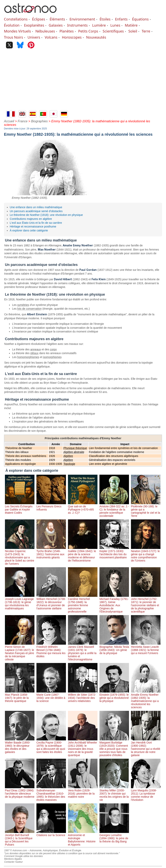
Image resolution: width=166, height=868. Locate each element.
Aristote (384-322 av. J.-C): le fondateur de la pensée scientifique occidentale (114, 510)
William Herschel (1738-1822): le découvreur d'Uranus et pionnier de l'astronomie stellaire (51, 602)
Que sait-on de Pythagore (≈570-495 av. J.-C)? (83, 508)
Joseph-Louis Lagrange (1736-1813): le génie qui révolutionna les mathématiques (20, 602)
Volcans (51, 37)
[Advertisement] (83, 81)
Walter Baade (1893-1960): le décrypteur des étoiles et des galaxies (20, 746)
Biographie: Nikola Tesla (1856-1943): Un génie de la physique (114, 648)
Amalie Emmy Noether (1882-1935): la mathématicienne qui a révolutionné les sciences (146, 699)
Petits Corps (88, 31)
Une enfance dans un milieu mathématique (36, 207)
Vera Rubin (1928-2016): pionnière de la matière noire (83, 792)
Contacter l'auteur (13, 862)
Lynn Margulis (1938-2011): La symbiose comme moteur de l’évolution (146, 794)
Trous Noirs (13, 37)
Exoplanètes (34, 25)
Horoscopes (72, 37)
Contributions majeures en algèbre (31, 219)
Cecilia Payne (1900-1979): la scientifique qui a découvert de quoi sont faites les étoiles (51, 746)
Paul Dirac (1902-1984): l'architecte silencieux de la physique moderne (20, 792)
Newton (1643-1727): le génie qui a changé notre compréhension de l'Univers (146, 554)
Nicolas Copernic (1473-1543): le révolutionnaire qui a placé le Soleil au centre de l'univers (20, 556)
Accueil (9, 121)
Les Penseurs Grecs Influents (51, 506)
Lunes (115, 25)
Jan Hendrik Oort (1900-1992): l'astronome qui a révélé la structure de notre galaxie (146, 747)
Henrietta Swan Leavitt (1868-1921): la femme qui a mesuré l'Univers (146, 648)
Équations (140, 19)
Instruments (77, 25)
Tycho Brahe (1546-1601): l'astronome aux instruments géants (51, 553)
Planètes (67, 31)
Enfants (121, 19)
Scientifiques (113, 31)
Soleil (133, 31)
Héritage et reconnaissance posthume (33, 227)
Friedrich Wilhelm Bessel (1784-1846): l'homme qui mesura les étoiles (51, 650)
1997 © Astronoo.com (16, 850)
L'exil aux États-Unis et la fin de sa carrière (36, 223)
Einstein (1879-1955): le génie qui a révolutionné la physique (114, 696)
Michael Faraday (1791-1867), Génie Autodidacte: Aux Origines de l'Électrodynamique (114, 604)
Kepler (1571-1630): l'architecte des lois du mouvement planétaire (114, 553)
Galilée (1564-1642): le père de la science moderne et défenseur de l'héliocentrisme (83, 554)
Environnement (82, 19)
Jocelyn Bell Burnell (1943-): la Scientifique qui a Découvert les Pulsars (20, 838)
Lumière (99, 25)
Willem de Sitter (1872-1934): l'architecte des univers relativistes (83, 696)
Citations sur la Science (51, 834)
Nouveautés (96, 37)
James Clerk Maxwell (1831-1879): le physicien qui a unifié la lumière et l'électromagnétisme (83, 652)
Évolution (12, 25)
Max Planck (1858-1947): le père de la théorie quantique (20, 696)
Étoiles (105, 19)
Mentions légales (13, 859)
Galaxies (56, 25)
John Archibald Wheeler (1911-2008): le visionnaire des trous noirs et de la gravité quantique (83, 747)
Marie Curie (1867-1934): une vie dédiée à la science (51, 696)
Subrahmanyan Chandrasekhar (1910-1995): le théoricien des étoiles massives (51, 794)
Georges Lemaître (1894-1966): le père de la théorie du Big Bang (114, 837)
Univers (34, 37)
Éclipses (39, 19)
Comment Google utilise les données (23, 856)
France (23, 121)
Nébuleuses (45, 31)
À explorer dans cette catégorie (29, 230)
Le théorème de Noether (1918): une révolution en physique (46, 215)
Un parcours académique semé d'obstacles (36, 211)
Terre (146, 31)
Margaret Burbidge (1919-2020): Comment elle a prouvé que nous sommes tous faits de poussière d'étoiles (114, 747)
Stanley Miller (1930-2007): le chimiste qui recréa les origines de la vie (114, 794)
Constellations (16, 19)
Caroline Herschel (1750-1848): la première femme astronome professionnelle (83, 604)
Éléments (57, 19)
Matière (131, 25)
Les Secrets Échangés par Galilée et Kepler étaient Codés (20, 508)
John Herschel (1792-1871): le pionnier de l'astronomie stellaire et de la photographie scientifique (146, 604)
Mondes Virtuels (17, 31)
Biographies (39, 121)
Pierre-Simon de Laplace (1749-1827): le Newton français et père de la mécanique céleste (20, 652)
